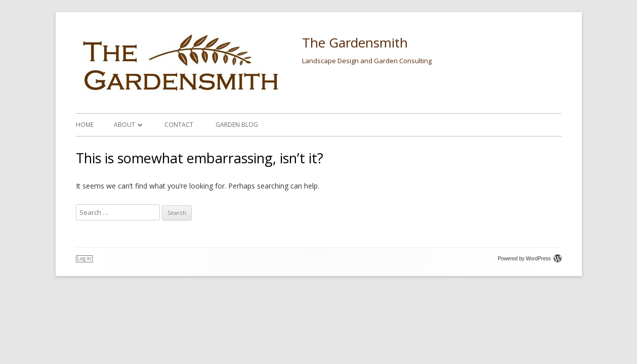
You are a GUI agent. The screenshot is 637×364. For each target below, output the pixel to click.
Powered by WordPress (530, 259)
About (124, 125)
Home (85, 125)
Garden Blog (237, 125)
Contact (179, 125)
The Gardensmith (355, 42)
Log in (84, 259)
